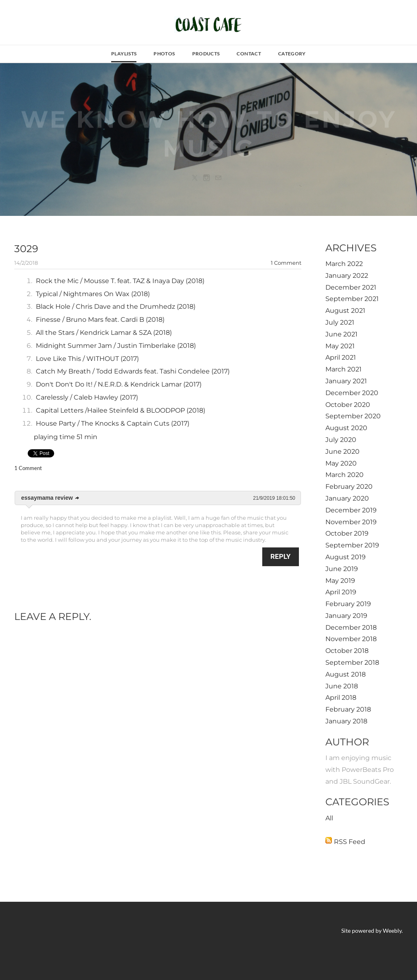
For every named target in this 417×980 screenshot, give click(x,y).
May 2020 (341, 463)
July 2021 (340, 322)
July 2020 (341, 440)
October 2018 (347, 651)
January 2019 (346, 616)
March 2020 (345, 475)
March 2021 (343, 369)
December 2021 (351, 287)
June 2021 (341, 334)
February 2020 (349, 487)
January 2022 (347, 276)
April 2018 (341, 698)
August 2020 (346, 428)
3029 (26, 249)
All (329, 818)
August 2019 (346, 557)
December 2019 (351, 510)
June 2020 (342, 452)
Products (206, 54)
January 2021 (346, 381)
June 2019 (342, 569)
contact (249, 54)
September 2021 (352, 299)
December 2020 (352, 393)
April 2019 (341, 592)
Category (292, 54)
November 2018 (351, 639)
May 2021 (340, 346)
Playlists (124, 54)
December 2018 (351, 627)
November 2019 (351, 522)
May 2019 (340, 581)
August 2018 (346, 674)
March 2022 (344, 264)
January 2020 (347, 498)
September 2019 (352, 545)
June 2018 (342, 686)
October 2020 (348, 405)
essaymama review (47, 498)
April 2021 (341, 357)
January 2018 (346, 721)
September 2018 (352, 662)
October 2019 (347, 533)
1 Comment (286, 263)
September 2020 (353, 416)
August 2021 (345, 311)
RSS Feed (350, 842)
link (77, 498)
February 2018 (348, 709)
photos (164, 54)
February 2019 (348, 604)
